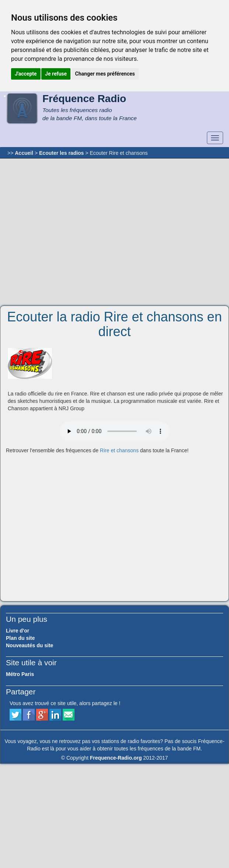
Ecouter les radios (61, 153)
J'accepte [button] (26, 74)
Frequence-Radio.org (116, 758)
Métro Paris (20, 674)
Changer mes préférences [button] (105, 74)
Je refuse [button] (56, 74)
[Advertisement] (70, 232)
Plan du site (20, 638)
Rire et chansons (119, 450)
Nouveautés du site (30, 645)
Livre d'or (18, 631)
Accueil (24, 153)
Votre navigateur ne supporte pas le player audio (115, 431)
